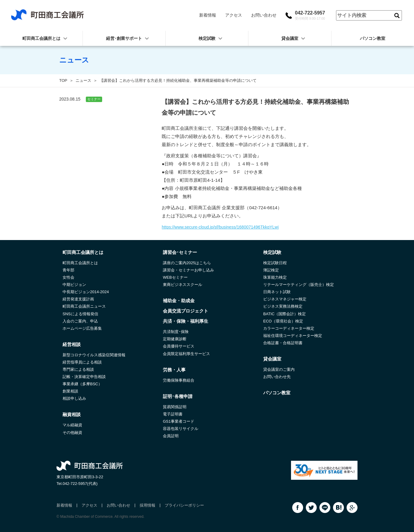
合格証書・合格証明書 (283, 343)
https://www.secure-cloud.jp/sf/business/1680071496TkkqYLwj (220, 227)
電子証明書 (173, 414)
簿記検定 (271, 270)
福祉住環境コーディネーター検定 (293, 336)
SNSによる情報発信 (80, 314)
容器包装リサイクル (181, 429)
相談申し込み (74, 398)
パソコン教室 (373, 38)
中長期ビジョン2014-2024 (86, 292)
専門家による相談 (78, 369)
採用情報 (147, 505)
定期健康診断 (175, 339)
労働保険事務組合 (179, 380)
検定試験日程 (275, 263)
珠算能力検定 (275, 277)
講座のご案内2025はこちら (187, 263)
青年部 (68, 270)
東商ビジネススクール (183, 285)
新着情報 (208, 15)
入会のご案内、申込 (80, 321)
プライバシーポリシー (184, 505)
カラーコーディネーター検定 (289, 328)
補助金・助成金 (179, 301)
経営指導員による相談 (82, 362)
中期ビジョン (74, 285)
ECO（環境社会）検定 (283, 321)
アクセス (234, 15)
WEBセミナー (175, 277)
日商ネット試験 (277, 292)
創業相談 (70, 391)
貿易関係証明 (175, 407)
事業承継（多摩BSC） (82, 384)
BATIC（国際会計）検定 (285, 314)
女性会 (68, 277)
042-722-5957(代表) (80, 484)
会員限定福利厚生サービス (186, 354)
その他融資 (72, 433)
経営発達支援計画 (78, 299)
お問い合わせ (264, 15)
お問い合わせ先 (277, 377)
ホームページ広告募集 (82, 328)
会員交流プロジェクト (186, 311)
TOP (63, 80)
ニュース (83, 80)
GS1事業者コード (179, 421)
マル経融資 (72, 425)
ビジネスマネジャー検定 (285, 299)
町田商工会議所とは (80, 263)
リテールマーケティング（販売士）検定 (299, 285)
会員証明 (171, 436)
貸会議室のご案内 (279, 369)
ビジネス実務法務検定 (283, 306)
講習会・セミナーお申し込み (188, 270)
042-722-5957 (310, 15)
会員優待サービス (179, 346)
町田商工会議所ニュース (84, 306)
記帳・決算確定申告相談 (84, 377)
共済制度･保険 (176, 332)
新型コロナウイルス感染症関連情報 (94, 355)
